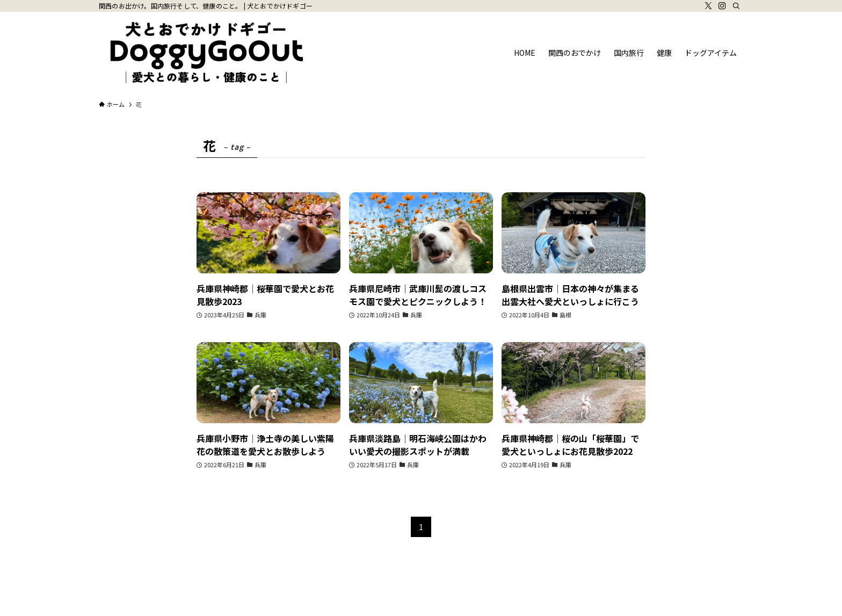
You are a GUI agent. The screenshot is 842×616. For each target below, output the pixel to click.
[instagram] (722, 6)
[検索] (736, 6)
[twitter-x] (708, 6)
